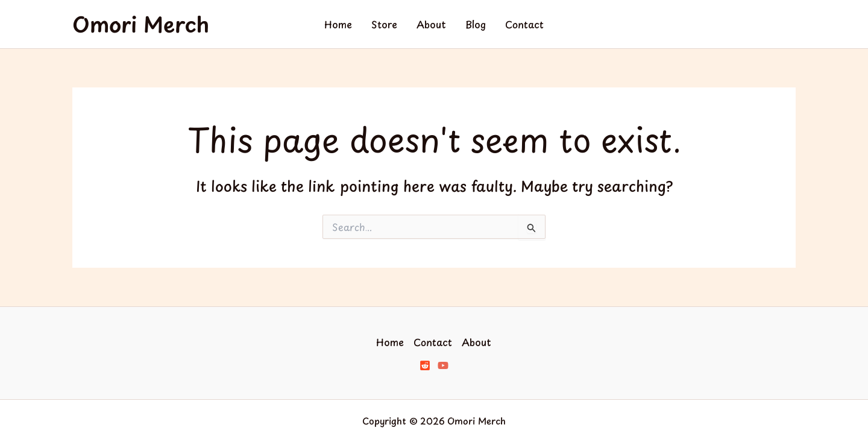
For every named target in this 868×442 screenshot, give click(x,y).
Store (384, 24)
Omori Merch (141, 24)
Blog (476, 24)
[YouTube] (443, 365)
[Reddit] (425, 365)
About (431, 24)
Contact (524, 24)
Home (338, 24)
